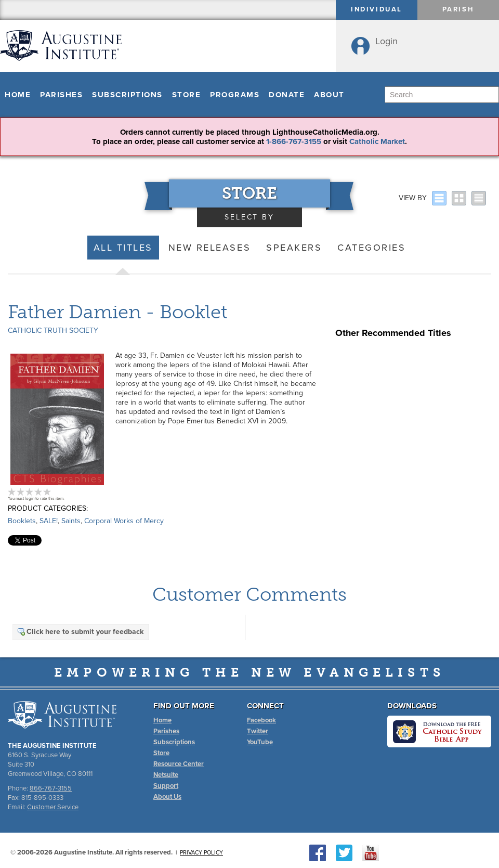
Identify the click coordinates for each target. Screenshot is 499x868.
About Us (167, 797)
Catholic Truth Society (53, 331)
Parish (458, 9)
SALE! (49, 521)
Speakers (294, 248)
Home (18, 95)
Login (386, 41)
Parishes (61, 95)
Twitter (258, 731)
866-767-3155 (51, 788)
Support (166, 786)
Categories (371, 248)
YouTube (260, 742)
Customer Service (53, 807)
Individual (377, 9)
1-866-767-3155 (294, 141)
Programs (235, 95)
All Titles (123, 248)
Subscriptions (127, 95)
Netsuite (166, 775)
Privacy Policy (201, 853)
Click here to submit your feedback (80, 632)
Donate (287, 95)
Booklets (22, 521)
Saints (71, 521)
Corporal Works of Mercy (124, 521)
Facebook (261, 720)
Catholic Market (377, 141)
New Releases (209, 248)
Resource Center (179, 764)
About (329, 95)
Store (187, 95)
